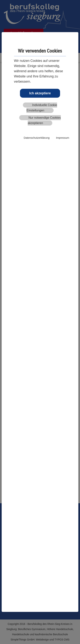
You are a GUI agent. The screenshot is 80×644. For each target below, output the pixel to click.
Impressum (63, 138)
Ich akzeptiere (40, 93)
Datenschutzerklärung (37, 138)
